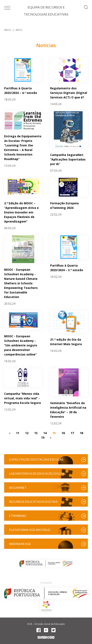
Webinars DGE (20, 544)
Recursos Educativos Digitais (33, 502)
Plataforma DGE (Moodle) (30, 530)
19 (43, 437)
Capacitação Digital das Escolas (36, 459)
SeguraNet (18, 488)
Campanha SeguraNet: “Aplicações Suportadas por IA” (68, 159)
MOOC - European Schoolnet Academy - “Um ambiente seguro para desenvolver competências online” (21, 345)
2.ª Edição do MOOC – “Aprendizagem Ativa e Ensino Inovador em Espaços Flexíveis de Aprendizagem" (21, 212)
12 (27, 433)
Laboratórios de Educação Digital (38, 473)
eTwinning (18, 516)
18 (81, 433)
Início (8, 30)
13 (36, 433)
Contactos (46, 583)
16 (63, 433)
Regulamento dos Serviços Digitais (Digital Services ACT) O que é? (69, 93)
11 (18, 433)
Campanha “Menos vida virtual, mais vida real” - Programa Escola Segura (22, 398)
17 (72, 433)
